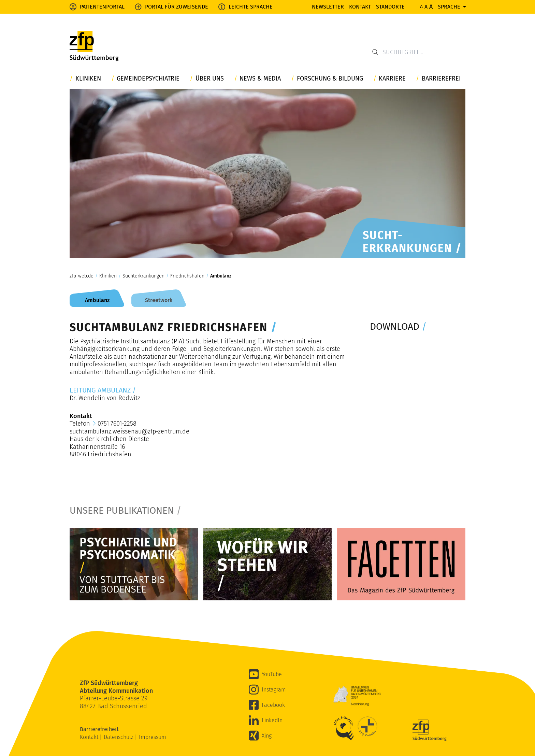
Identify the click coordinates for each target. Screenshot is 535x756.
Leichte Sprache (251, 7)
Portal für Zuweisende (177, 7)
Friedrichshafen (187, 276)
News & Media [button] (260, 79)
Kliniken (108, 276)
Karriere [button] (392, 79)
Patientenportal (102, 7)
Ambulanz (221, 276)
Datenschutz (119, 737)
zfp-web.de (82, 276)
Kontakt (360, 7)
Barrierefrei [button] (441, 79)
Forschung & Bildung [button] (330, 79)
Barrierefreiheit (100, 729)
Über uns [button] (210, 79)
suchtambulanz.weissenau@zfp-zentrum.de (129, 431)
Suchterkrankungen (143, 276)
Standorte (390, 7)
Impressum (153, 737)
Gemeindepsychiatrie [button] (148, 79)
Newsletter (328, 7)
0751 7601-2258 (117, 424)
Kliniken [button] (88, 79)
